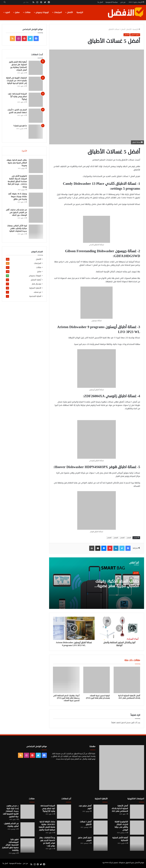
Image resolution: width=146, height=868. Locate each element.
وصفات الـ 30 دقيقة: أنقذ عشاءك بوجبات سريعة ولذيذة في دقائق (17, 197)
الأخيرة (24, 151)
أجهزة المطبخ (36, 280)
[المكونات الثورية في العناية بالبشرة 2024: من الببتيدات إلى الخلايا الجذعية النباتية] (36, 84)
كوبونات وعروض (42, 12)
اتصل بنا (100, 2)
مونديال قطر (37, 284)
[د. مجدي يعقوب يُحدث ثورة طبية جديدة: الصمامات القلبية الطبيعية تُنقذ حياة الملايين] (28, 812)
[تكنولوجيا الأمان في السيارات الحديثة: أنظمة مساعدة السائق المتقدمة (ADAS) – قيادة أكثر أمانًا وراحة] (36, 182)
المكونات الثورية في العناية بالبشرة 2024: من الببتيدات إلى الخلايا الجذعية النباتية (16, 81)
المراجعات (58, 12)
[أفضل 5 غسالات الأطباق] (101, 828)
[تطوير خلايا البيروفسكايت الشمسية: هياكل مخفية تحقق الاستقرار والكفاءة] (28, 845)
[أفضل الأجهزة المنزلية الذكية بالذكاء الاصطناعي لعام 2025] (127, 680)
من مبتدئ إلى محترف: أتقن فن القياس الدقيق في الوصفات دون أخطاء (18, 213)
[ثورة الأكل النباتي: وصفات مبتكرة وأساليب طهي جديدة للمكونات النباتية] (36, 232)
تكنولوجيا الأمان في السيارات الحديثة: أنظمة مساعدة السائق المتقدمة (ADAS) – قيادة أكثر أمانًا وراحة (17, 182)
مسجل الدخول (126, 723)
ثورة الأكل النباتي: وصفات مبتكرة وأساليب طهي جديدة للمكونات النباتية (17, 229)
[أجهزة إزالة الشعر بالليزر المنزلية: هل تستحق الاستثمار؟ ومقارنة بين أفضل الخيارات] (36, 68)
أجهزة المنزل (135, 35)
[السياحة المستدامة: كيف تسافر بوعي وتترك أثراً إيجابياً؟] (36, 100)
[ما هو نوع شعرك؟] (36, 132)
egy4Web (106, 863)
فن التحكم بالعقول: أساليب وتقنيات (11, 825)
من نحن (123, 2)
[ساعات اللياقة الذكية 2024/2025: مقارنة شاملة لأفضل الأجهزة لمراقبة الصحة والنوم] (64, 828)
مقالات (28, 12)
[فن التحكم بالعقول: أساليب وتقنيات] (28, 829)
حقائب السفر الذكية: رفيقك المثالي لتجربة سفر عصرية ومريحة (117, 586)
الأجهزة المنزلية (35, 288)
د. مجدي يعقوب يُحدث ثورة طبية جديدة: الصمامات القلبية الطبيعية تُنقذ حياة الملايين (11, 811)
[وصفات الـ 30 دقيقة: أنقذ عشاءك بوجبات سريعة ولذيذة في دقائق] (36, 200)
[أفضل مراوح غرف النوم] (101, 812)
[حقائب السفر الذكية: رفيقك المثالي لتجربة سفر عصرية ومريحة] (36, 166)
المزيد (8, 12)
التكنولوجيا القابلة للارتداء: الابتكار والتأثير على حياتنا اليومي (121, 826)
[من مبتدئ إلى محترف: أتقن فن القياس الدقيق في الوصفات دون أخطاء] (36, 216)
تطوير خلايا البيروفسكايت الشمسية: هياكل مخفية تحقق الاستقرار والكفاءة (10, 845)
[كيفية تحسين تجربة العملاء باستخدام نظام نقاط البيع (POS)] (97, 680)
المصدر (129, 538)
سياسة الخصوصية (112, 2)
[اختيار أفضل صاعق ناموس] (101, 844)
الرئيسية (80, 12)
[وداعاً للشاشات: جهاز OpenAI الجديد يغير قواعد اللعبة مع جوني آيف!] (64, 844)
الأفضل (70, 12)
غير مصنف (37, 293)
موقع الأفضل (139, 863)
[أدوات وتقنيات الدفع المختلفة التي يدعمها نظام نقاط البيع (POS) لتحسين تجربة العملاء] (66, 680)
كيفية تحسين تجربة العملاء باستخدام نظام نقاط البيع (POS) (98, 697)
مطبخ (17, 12)
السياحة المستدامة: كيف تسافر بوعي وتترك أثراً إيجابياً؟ (17, 97)
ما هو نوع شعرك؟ (20, 126)
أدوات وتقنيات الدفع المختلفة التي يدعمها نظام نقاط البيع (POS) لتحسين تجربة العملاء (66, 698)
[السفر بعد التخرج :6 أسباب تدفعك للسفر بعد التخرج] (36, 116)
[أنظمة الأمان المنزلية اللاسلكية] (137, 844)
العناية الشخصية (35, 297)
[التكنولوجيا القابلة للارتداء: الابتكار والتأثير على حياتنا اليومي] (137, 828)
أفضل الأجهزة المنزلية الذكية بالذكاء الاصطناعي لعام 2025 (129, 697)
